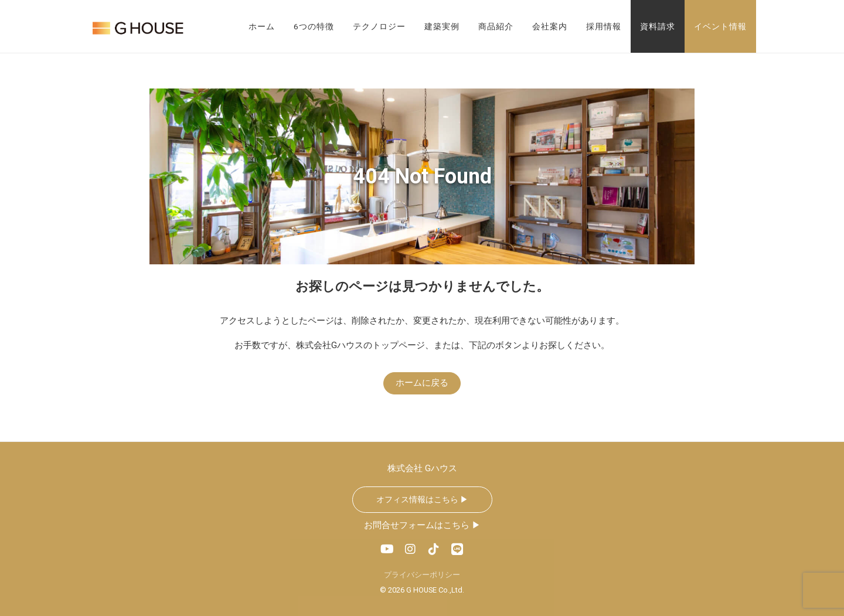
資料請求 (658, 26)
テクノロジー (379, 26)
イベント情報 (720, 26)
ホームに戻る (422, 383)
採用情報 (604, 26)
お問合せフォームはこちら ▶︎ (422, 525)
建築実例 (442, 26)
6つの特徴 (314, 26)
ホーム (262, 26)
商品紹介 (496, 26)
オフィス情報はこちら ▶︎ (422, 499)
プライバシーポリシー (422, 575)
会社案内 (550, 26)
